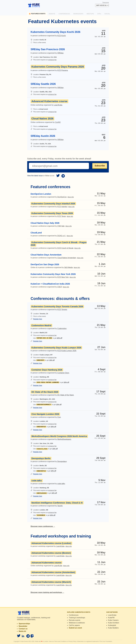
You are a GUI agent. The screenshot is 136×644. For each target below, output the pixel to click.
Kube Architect (114, 623)
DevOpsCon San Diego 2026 (45, 264)
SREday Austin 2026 (43, 136)
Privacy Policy (72, 641)
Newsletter (23, 626)
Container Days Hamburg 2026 (47, 370)
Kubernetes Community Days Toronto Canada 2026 (57, 306)
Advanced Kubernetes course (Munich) (51, 582)
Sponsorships (24, 624)
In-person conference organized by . (52, 197)
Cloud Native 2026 (42, 119)
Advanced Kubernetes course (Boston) (51, 553)
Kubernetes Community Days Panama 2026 (58, 67)
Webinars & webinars (77, 623)
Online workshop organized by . (50, 566)
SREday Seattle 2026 (43, 84)
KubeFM (111, 618)
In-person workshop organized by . (51, 546)
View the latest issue (35, 176)
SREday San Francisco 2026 (48, 49)
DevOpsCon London (41, 194)
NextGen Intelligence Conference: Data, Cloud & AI (57, 503)
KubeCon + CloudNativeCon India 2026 (50, 284)
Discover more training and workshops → (47, 592)
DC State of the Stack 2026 (45, 392)
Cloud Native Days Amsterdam (46, 255)
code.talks (37, 481)
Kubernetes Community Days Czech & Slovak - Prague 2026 (59, 244)
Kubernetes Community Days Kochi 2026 (55, 32)
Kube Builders (113, 628)
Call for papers (74, 625)
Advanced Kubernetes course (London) (51, 543)
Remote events (75, 620)
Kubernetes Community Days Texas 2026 (52, 213)
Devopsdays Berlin (41, 458)
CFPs (99, 14)
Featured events (37, 14)
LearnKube (112, 615)
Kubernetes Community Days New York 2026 (53, 274)
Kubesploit (112, 625)
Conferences (64, 14)
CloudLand (36, 233)
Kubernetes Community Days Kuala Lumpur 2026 (56, 348)
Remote (52, 14)
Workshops (78, 14)
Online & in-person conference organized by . (55, 267)
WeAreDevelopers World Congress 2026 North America (59, 436)
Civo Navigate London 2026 (45, 414)
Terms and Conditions (60, 641)
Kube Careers (113, 620)
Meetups (90, 14)
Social (107, 14)
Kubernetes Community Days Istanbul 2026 (53, 204)
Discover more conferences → (43, 526)
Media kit (22, 631)
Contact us (23, 629)
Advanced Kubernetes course (49, 101)
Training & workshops (77, 618)
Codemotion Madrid (41, 325)
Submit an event (75, 628)
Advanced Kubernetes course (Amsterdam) (53, 572)
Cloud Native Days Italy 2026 (45, 223)
